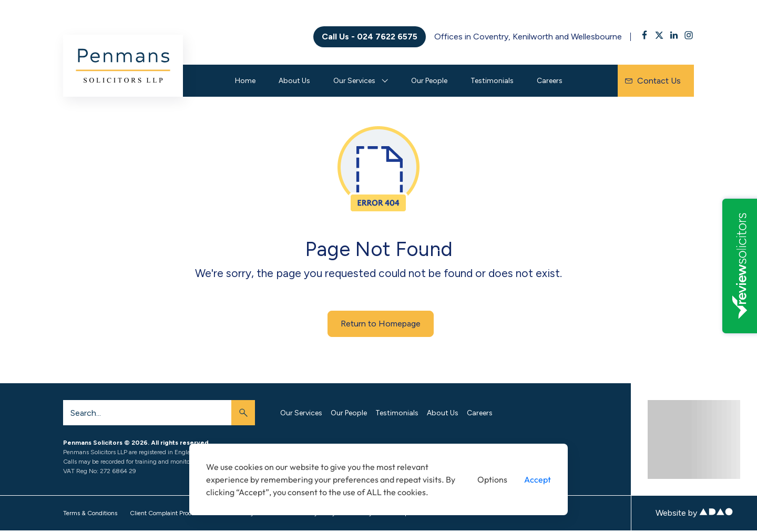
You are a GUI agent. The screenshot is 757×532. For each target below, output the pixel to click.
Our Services (354, 81)
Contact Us (653, 81)
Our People (429, 81)
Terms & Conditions (90, 513)
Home (245, 81)
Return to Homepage (381, 324)
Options (492, 479)
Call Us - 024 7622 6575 (370, 37)
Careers (550, 81)
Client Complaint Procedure (168, 513)
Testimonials (492, 81)
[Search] (147, 412)
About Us (294, 81)
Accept (538, 479)
